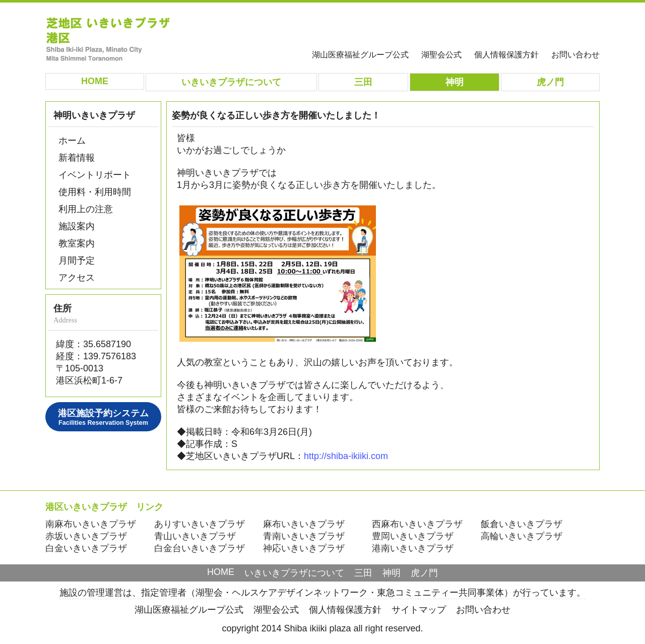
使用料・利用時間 (95, 192)
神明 (392, 573)
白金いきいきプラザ (86, 548)
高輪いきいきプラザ (522, 536)
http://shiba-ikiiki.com (346, 456)
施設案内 (77, 226)
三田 (363, 573)
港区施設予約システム (103, 417)
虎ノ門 (424, 573)
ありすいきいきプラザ (200, 524)
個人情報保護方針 (506, 54)
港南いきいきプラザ (413, 548)
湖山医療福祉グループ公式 (360, 54)
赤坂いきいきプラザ (86, 536)
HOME (221, 572)
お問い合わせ (575, 54)
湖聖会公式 (441, 54)
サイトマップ (419, 610)
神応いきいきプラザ (304, 548)
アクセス (77, 278)
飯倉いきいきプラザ (522, 524)
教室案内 (77, 243)
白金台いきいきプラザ (200, 548)
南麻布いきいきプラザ (91, 524)
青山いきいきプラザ (195, 536)
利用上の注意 (86, 209)
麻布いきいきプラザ (304, 524)
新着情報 (77, 158)
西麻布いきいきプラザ (417, 524)
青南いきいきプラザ (304, 536)
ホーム (72, 141)
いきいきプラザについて (294, 573)
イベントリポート (95, 175)
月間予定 (77, 261)
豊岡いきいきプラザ (413, 536)
